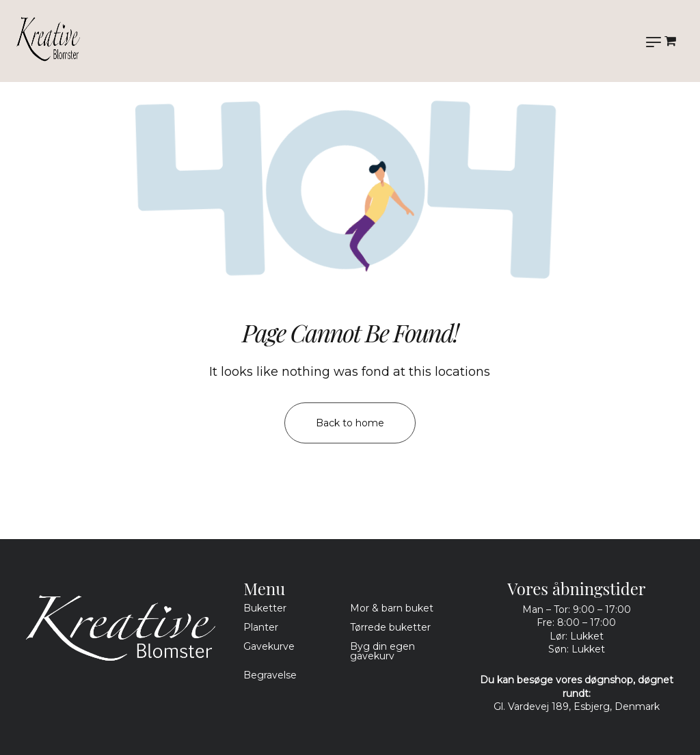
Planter (261, 627)
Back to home (350, 423)
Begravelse (270, 675)
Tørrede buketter (390, 627)
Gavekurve (269, 646)
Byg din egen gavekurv (382, 651)
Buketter (265, 608)
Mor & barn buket (392, 608)
